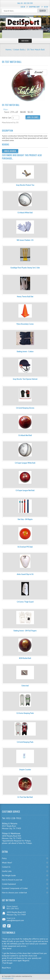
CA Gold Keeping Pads (25, 742)
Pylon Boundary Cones (25, 324)
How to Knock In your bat (12, 880)
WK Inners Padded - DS (25, 240)
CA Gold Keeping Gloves (25, 408)
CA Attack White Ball (25, 213)
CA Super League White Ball (25, 463)
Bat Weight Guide (9, 875)
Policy (4, 858)
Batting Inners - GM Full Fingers (25, 631)
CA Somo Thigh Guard (25, 602)
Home (8, 49)
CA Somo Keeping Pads (25, 713)
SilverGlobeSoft (8, 978)
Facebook (9, 926)
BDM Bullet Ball (25, 658)
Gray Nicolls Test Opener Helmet (25, 379)
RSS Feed (4, 926)
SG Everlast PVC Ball (25, 547)
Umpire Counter (25, 770)
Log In (23, 7)
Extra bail (25, 686)
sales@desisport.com (15, 920)
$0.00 (46, 7)
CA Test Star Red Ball (25, 797)
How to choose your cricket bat (14, 893)
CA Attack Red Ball (25, 435)
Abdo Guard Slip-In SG (25, 574)
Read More (6, 968)
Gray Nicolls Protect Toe (25, 185)
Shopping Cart (34, 7)
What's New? (7, 863)
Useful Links (7, 871)
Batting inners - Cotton (25, 352)
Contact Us (6, 867)
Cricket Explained (9, 884)
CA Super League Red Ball (25, 490)
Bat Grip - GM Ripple (25, 519)
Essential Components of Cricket (15, 888)
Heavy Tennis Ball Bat (25, 297)
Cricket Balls (19, 49)
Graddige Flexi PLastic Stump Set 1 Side (25, 268)
